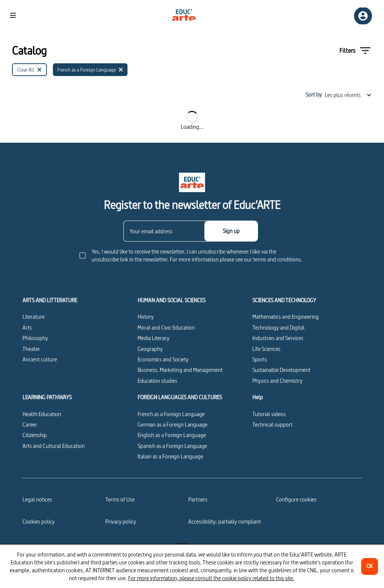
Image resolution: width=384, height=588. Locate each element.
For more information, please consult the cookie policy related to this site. (211, 578)
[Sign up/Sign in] (363, 16)
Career (30, 425)
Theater (31, 349)
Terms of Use (120, 499)
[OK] (370, 566)
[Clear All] (29, 70)
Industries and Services (278, 338)
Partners (198, 499)
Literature (34, 317)
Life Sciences (266, 349)
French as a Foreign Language (171, 414)
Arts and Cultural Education (54, 446)
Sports (260, 359)
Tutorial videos (269, 414)
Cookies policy (39, 522)
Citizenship (35, 435)
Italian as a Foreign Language (170, 456)
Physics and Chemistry (277, 381)
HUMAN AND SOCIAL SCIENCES (172, 300)
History (146, 317)
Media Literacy (154, 338)
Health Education (42, 414)
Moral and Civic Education (166, 328)
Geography (150, 349)
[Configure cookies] (296, 500)
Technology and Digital (278, 328)
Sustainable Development (281, 370)
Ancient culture (40, 359)
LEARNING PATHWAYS (47, 397)
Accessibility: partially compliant (225, 522)
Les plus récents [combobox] (348, 95)
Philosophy (35, 338)
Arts (27, 328)
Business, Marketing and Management (180, 370)
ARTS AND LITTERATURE (50, 300)
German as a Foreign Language (172, 425)
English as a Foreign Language (172, 435)
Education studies (157, 381)
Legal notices (37, 499)
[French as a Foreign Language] (90, 70)
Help (258, 397)
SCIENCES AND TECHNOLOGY (284, 300)
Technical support (272, 425)
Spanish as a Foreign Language (172, 446)
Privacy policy (121, 522)
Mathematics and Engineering (286, 317)
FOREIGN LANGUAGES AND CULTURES (180, 397)
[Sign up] (231, 231)
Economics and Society (163, 359)
